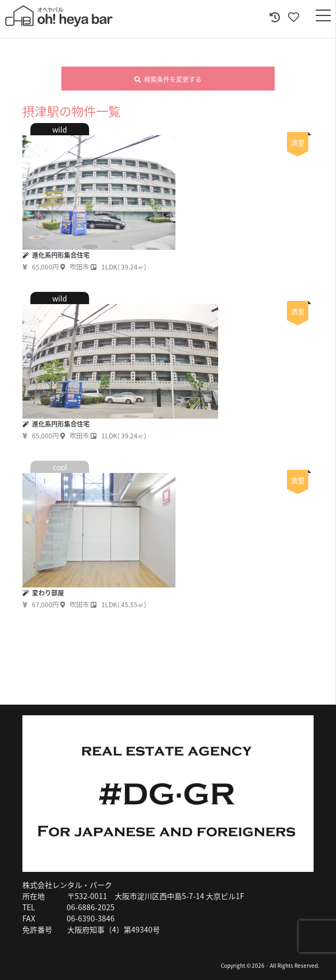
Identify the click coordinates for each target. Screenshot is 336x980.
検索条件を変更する (168, 79)
